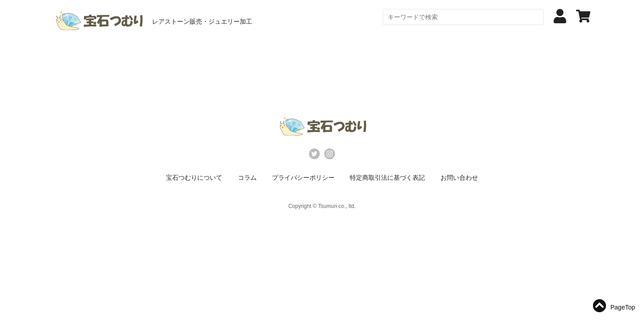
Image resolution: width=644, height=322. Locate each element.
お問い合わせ (459, 178)
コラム (247, 178)
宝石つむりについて (194, 178)
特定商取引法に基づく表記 (387, 178)
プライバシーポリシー (303, 178)
